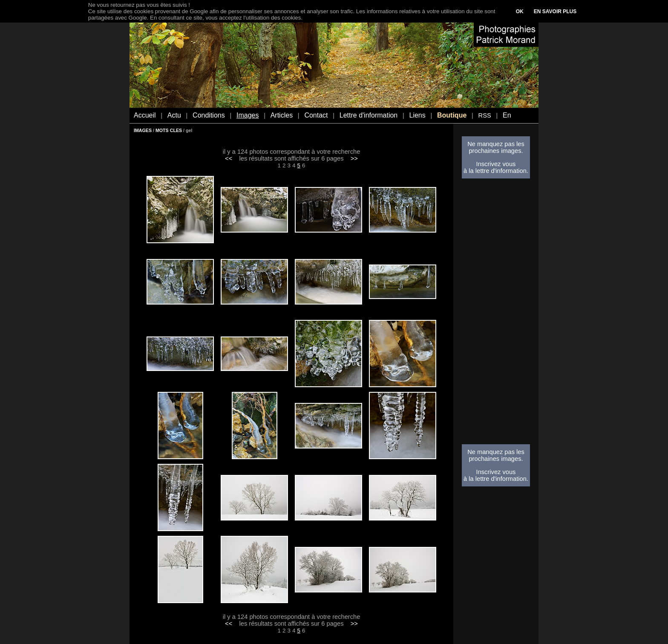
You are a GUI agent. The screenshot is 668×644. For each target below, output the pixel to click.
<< (229, 158)
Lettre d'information (369, 115)
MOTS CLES (169, 130)
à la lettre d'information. (496, 171)
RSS (485, 115)
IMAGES (143, 130)
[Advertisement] (496, 314)
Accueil (145, 115)
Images (248, 115)
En (507, 115)
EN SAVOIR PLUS (555, 11)
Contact (316, 115)
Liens (417, 115)
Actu (174, 115)
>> (354, 158)
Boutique (452, 115)
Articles (282, 115)
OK (520, 11)
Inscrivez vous (496, 164)
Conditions (209, 115)
